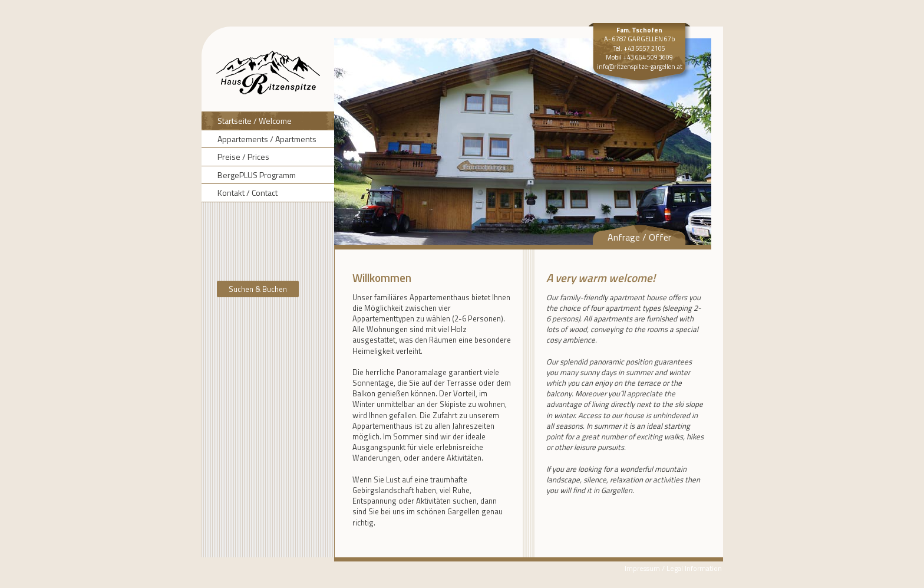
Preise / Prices (243, 157)
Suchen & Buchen (258, 289)
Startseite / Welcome (255, 121)
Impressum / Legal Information (673, 568)
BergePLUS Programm (257, 175)
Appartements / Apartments (267, 139)
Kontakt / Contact (247, 193)
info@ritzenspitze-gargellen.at (640, 67)
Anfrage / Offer (639, 237)
